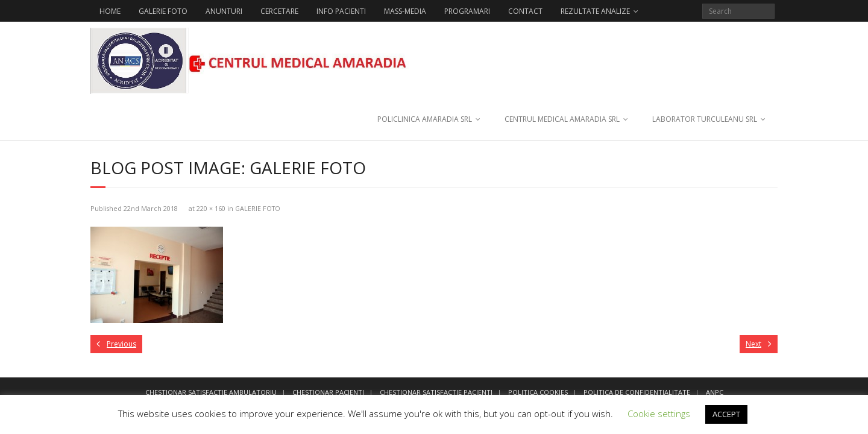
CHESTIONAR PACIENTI (328, 392)
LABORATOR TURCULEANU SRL (705, 119)
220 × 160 (211, 208)
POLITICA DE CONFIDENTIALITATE (637, 392)
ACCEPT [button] (726, 414)
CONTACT (525, 11)
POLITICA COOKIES (538, 392)
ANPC (715, 392)
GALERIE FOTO (163, 11)
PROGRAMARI (467, 11)
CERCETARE (279, 11)
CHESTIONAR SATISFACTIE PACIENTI (436, 392)
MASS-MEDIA (405, 11)
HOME (110, 11)
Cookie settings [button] (659, 414)
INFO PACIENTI (341, 11)
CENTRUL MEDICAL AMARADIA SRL (562, 119)
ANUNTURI (224, 11)
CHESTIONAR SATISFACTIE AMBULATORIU (211, 392)
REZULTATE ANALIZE (595, 11)
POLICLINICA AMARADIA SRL (425, 119)
